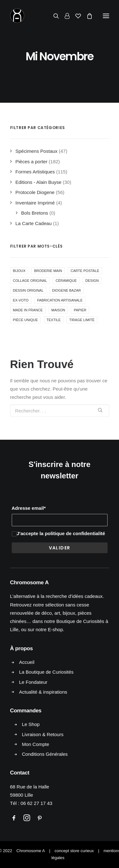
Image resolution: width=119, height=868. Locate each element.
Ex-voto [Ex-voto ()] (21, 300)
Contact (20, 773)
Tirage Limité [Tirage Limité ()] (82, 320)
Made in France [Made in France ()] (28, 310)
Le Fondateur (33, 682)
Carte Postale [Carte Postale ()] (85, 271)
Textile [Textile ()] (54, 320)
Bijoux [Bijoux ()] (19, 271)
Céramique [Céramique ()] (66, 281)
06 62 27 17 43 (36, 803)
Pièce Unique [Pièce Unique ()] (26, 320)
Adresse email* (29, 508)
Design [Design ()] (92, 281)
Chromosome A (31, 851)
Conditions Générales (45, 754)
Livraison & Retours (43, 734)
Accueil (27, 662)
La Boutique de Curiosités (46, 672)
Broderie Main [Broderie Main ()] (48, 271)
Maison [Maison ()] (58, 310)
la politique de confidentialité (72, 533)
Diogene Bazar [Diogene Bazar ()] (66, 290)
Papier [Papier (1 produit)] (80, 310)
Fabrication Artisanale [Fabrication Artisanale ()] (60, 300)
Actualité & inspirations (43, 692)
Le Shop (31, 724)
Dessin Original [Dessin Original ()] (28, 290)
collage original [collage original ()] (30, 281)
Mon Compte (36, 744)
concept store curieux (74, 851)
